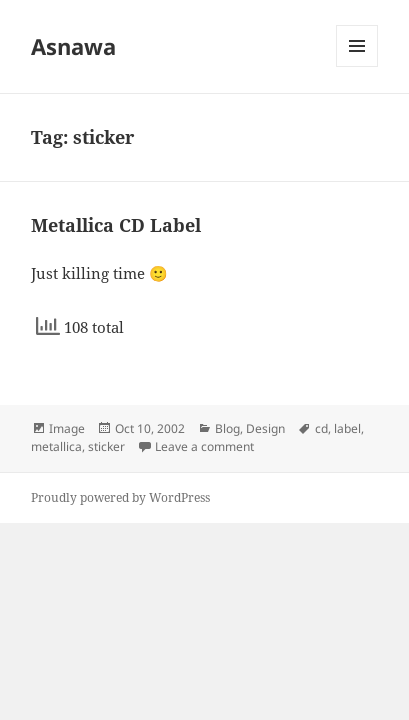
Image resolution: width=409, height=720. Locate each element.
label (347, 428)
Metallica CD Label (116, 225)
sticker (106, 446)
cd (321, 428)
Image (67, 428)
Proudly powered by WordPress (120, 497)
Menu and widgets (357, 66)
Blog (227, 428)
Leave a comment (204, 446)
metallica (56, 446)
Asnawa (73, 46)
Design (265, 428)
